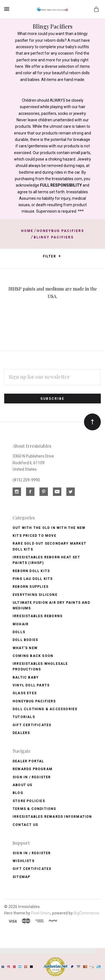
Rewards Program (32, 769)
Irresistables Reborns (38, 616)
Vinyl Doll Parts (31, 685)
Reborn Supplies (31, 587)
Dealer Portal (28, 761)
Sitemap (21, 877)
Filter (52, 256)
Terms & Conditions (34, 809)
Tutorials (24, 717)
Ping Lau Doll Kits (33, 579)
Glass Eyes (25, 693)
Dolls (19, 632)
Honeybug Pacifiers (34, 701)
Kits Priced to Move (34, 536)
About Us (23, 785)
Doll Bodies (25, 640)
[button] (60, 256)
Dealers (21, 733)
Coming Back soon (33, 656)
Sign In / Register (32, 777)
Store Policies (29, 801)
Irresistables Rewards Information (52, 817)
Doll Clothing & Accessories (45, 709)
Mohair (21, 624)
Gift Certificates (32, 725)
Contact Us (25, 825)
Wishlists (24, 861)
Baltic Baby (26, 677)
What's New (25, 648)
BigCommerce (86, 913)
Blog (18, 793)
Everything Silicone (35, 595)
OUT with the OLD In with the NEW (49, 528)
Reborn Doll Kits (31, 571)
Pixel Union (41, 913)
